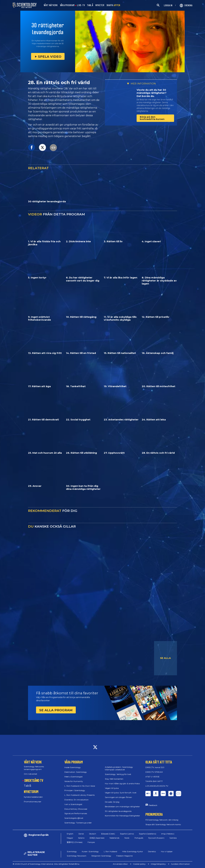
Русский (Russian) (156, 838)
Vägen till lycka (112, 788)
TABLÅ (90, 5)
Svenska (173, 838)
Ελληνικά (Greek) (108, 834)
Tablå (27, 786)
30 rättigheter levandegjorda (118, 811)
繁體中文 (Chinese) (75, 842)
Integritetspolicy (158, 864)
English (70, 834)
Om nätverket (31, 774)
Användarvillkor (120, 864)
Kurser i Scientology (90, 852)
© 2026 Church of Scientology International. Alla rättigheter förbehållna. (46, 864)
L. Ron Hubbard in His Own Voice (80, 786)
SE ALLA (165, 658)
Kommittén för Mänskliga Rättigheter (122, 816)
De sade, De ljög (112, 802)
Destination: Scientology (76, 772)
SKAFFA (113, 5)
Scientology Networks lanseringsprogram (34, 768)
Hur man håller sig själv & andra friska (122, 783)
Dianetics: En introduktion (76, 800)
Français (91, 842)
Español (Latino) (127, 834)
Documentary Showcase (76, 809)
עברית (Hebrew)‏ (168, 834)
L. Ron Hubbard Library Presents (80, 795)
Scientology (72, 852)
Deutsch (93, 834)
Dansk (81, 834)
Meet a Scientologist (74, 777)
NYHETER (100, 5)
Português (139, 838)
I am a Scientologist (73, 804)
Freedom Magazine (124, 856)
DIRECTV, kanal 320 (155, 767)
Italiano (81, 838)
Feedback (153, 805)
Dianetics (152, 852)
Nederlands (114, 838)
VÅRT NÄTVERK (51, 5)
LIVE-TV (81, 5)
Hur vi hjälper (167, 852)
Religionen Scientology (101, 856)
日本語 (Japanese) (97, 838)
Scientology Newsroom (77, 856)
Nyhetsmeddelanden (33, 797)
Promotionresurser (33, 802)
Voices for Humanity (74, 781)
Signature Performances (76, 813)
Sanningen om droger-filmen (118, 797)
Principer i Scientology (75, 790)
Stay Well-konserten (114, 779)
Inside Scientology (73, 767)
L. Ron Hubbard (110, 852)
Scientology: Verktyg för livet (118, 774)
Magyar (70, 838)
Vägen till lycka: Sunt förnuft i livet (121, 793)
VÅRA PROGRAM (67, 5)
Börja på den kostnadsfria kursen (152, 118)
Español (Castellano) (148, 834)
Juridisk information (180, 864)
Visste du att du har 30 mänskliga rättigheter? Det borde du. (152, 93)
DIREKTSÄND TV (34, 780)
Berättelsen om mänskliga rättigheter (122, 807)
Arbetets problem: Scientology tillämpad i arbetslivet (119, 768)
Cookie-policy (139, 864)
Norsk (127, 838)
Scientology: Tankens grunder (78, 823)
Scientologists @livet (74, 818)
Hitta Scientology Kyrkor (133, 852)
